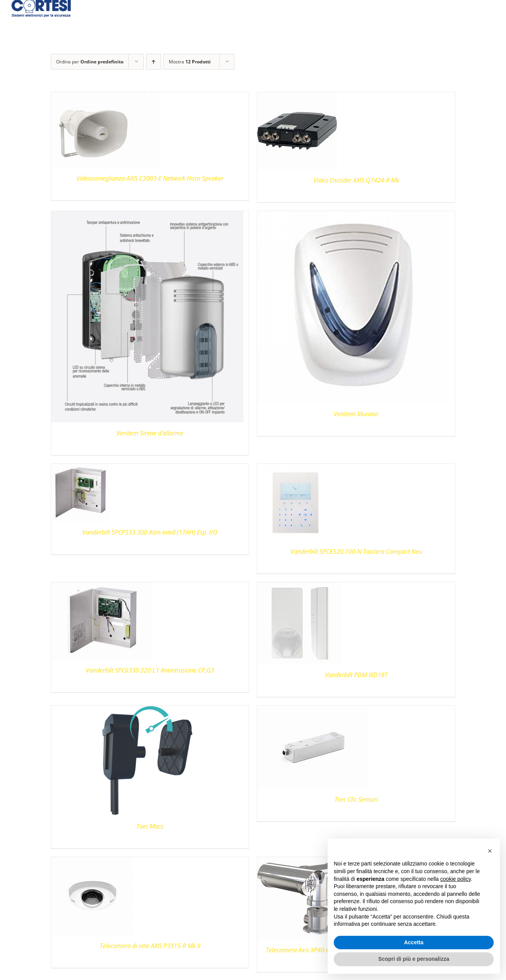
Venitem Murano (356, 414)
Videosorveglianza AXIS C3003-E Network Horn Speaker (150, 178)
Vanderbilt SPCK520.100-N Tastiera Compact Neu (356, 551)
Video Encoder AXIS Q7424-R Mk (356, 180)
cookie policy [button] (455, 879)
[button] (490, 851)
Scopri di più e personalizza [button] (414, 959)
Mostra (190, 62)
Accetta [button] (414, 942)
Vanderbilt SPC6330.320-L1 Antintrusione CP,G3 (150, 670)
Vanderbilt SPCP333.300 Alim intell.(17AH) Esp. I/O (150, 532)
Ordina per (90, 62)
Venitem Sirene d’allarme (150, 433)
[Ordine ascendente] (154, 62)
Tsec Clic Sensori (356, 799)
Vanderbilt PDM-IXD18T (356, 675)
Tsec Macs (150, 826)
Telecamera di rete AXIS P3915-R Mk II (150, 946)
